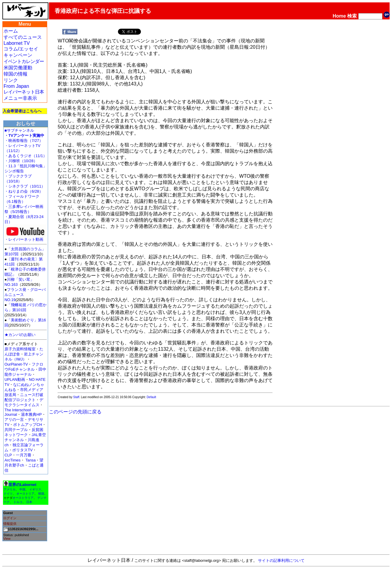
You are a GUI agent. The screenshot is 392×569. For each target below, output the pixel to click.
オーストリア (25, 494)
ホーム (11, 31)
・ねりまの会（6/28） (24, 191)
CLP (8, 455)
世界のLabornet (22, 485)
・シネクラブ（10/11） (25, 186)
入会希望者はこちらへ (22, 111)
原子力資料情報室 (20, 349)
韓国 (41, 494)
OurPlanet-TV (16, 364)
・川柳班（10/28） (21, 161)
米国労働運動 (18, 68)
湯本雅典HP (31, 414)
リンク (11, 80)
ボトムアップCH (27, 425)
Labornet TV (17, 43)
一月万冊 (24, 455)
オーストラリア (23, 498)
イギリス (35, 489)
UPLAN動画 (15, 379)
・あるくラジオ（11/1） (26, 156)
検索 (352, 16)
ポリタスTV (22, 450)
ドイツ (8, 494)
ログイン (10, 518)
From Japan (16, 86)
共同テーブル (16, 430)
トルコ (18, 502)
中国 (22, 489)
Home (339, 16)
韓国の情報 (16, 74)
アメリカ (10, 489)
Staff (76, 397)
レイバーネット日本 (24, 92)
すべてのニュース (23, 37)
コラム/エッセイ (21, 49)
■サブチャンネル (19, 130)
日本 (29, 502)
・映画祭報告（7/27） (24, 141)
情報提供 (10, 524)
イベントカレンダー (24, 61)
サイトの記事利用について (281, 560)
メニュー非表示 (20, 98)
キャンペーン (18, 55)
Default (151, 397)
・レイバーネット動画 (25, 238)
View (7, 539)
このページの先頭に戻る (75, 412)
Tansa (30, 460)
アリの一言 (14, 420)
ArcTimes (13, 460)
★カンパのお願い (20, 335)
